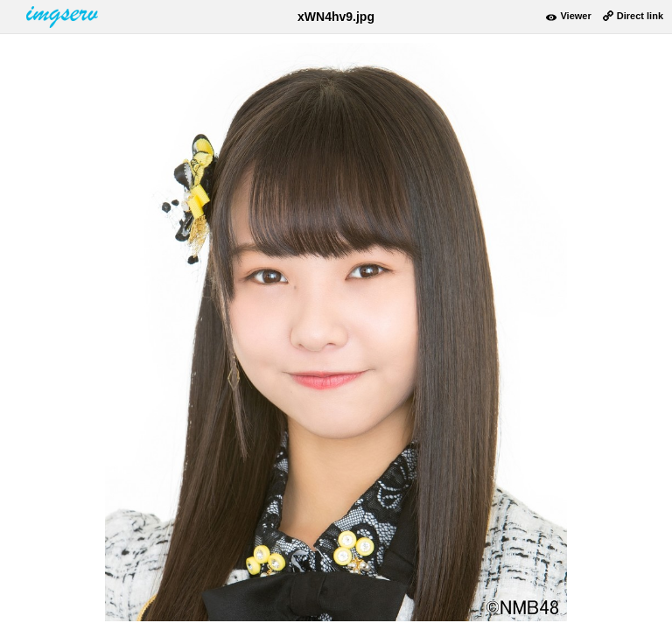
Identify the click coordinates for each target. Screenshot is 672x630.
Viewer (575, 16)
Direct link (640, 16)
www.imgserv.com (64, 17)
